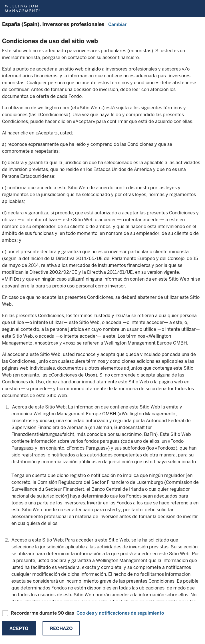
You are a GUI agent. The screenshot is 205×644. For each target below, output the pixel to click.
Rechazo (61, 628)
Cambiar (117, 24)
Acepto (19, 628)
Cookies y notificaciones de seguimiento (120, 613)
